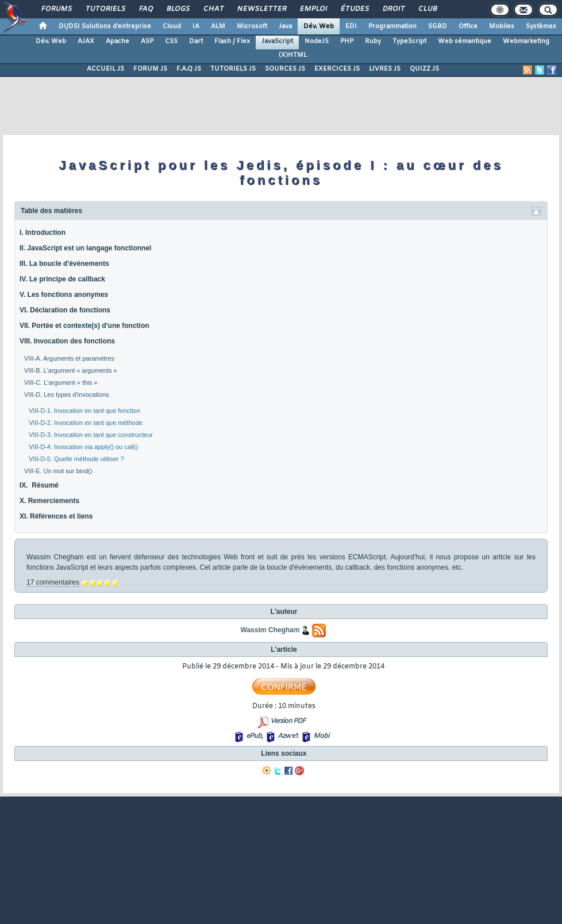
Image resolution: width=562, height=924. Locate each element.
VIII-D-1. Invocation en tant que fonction (84, 411)
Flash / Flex (232, 41)
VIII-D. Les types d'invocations (67, 395)
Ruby (373, 41)
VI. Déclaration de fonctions (65, 310)
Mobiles (502, 26)
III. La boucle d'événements (64, 264)
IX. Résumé (39, 485)
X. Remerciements (49, 501)
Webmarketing (526, 41)
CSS (171, 41)
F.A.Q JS (189, 69)
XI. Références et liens (56, 516)
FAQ (145, 9)
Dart (196, 41)
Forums (56, 9)
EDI (351, 26)
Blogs (178, 9)
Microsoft (252, 26)
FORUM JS (150, 69)
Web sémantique (465, 41)
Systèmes (541, 26)
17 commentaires (53, 582)
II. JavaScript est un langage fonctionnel (85, 248)
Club (427, 9)
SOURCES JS (285, 69)
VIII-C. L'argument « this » (61, 382)
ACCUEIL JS (105, 69)
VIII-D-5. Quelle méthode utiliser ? (76, 459)
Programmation (392, 26)
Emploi (313, 9)
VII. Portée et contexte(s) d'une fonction (84, 326)
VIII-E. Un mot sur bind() (58, 471)
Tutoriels (105, 9)
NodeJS (317, 41)
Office (468, 26)
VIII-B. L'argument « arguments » (71, 370)
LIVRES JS (385, 69)
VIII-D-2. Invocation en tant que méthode (86, 423)
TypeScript (409, 41)
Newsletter (261, 9)
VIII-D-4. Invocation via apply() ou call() (83, 447)
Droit (393, 9)
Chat (213, 9)
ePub (254, 736)
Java (285, 26)
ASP (147, 41)
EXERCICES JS (337, 69)
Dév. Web (319, 26)
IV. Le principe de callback (62, 279)
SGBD (438, 26)
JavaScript (277, 41)
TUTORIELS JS (233, 69)
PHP (347, 41)
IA (196, 26)
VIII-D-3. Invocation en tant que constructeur (91, 435)
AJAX (86, 41)
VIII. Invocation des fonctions (67, 341)
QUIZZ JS (424, 69)
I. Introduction (43, 233)
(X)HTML (293, 55)
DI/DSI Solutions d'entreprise (105, 26)
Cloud (172, 26)
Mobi (321, 736)
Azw (284, 736)
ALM (218, 26)
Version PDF (288, 721)
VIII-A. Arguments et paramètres (69, 358)
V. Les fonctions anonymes (64, 295)
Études (354, 9)
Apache (118, 41)
